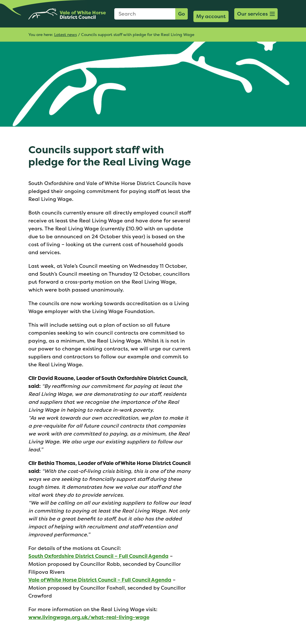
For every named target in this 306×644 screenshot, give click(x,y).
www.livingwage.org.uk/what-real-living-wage (89, 617)
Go (182, 14)
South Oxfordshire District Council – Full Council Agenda (98, 556)
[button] (256, 14)
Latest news (66, 34)
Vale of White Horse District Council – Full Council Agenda (100, 580)
